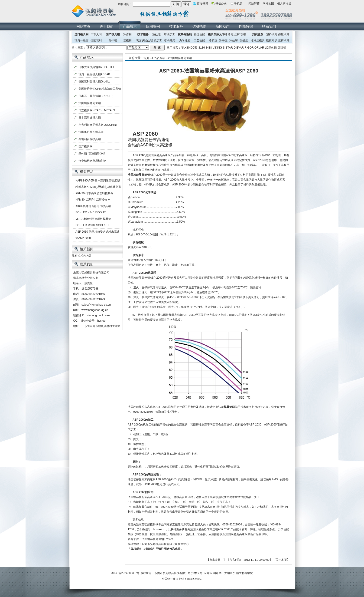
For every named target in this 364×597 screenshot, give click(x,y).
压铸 (237, 34)
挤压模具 (284, 34)
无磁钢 (282, 48)
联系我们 (269, 26)
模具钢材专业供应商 (86, 278)
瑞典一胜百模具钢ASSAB (94, 74)
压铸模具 (284, 40)
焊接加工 (169, 34)
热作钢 (113, 40)
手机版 (238, 3)
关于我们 (107, 26)
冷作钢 (127, 34)
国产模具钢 (113, 34)
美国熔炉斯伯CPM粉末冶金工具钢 (100, 89)
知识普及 (258, 34)
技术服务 (176, 26)
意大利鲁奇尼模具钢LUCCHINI (98, 125)
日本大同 (96, 34)
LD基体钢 (271, 48)
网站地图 (268, 3)
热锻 (243, 34)
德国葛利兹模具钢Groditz (94, 82)
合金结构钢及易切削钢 (92, 161)
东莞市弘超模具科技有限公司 (172, 573)
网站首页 (83, 26)
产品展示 (130, 26)
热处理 (156, 34)
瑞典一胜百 (81, 40)
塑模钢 (127, 40)
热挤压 (244, 40)
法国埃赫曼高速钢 (181, 58)
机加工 (158, 40)
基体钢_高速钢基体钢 (92, 154)
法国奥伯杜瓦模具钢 (91, 132)
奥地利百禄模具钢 (90, 139)
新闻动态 (223, 26)
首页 (146, 58)
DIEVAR (239, 48)
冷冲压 (223, 40)
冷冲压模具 (258, 40)
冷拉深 (234, 40)
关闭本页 (281, 560)
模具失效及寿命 (218, 34)
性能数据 (246, 26)
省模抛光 (169, 40)
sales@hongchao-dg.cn (96, 305)
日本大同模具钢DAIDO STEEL (97, 67)
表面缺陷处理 (144, 40)
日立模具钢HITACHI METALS (97, 110)
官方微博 (202, 3)
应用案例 (153, 26)
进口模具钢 (81, 34)
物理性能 (199, 34)
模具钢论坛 (284, 3)
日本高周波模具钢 (90, 118)
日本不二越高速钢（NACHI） (97, 96)
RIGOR (249, 48)
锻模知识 (272, 40)
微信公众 (221, 3)
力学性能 (185, 40)
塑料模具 (272, 34)
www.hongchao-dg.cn (95, 310)
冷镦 (231, 34)
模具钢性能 (185, 34)
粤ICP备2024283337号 (125, 573)
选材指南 (199, 26)
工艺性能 (199, 40)
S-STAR (228, 48)
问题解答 (254, 3)
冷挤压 (213, 40)
